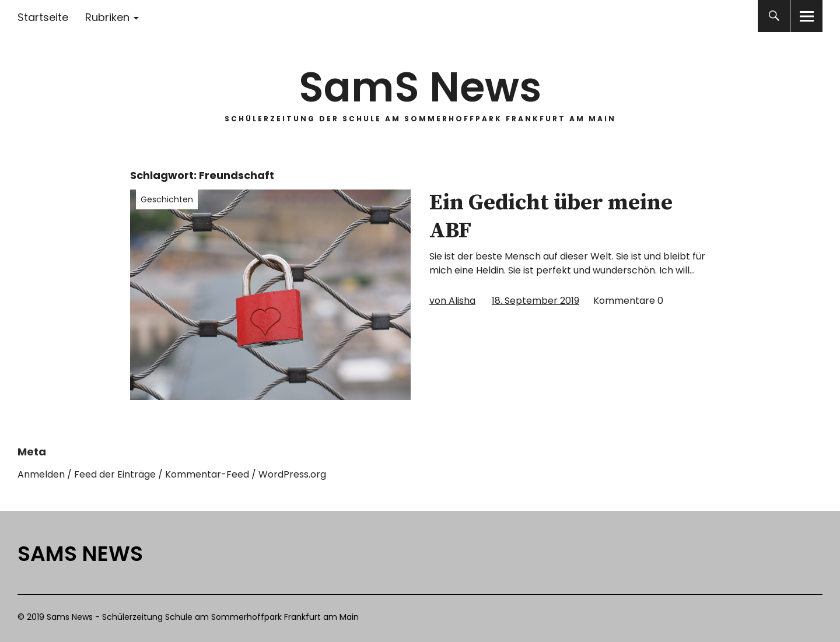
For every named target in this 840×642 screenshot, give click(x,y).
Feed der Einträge (115, 474)
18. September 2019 (535, 301)
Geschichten (167, 199)
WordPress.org (292, 474)
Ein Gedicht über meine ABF (551, 217)
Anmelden (41, 474)
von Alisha (452, 301)
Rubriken (107, 17)
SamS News (420, 87)
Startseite (43, 17)
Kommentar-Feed (207, 474)
